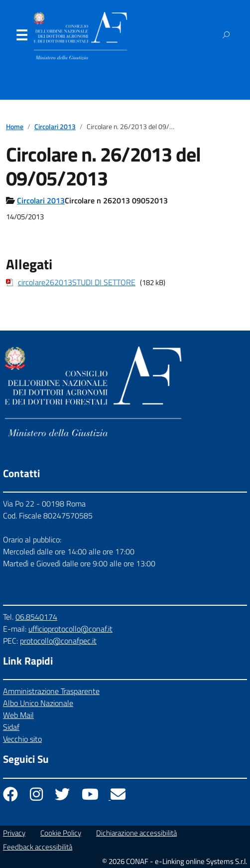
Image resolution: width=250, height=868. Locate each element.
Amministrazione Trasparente (51, 691)
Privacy (14, 833)
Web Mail (18, 715)
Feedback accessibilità (38, 847)
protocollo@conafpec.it (58, 641)
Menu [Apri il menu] (21, 37)
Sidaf (11, 727)
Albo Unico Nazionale (38, 703)
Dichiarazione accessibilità (136, 833)
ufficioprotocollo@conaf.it (70, 629)
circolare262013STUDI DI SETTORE (77, 282)
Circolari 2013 (55, 127)
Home (15, 127)
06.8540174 (36, 617)
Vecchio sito (22, 739)
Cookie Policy (61, 833)
